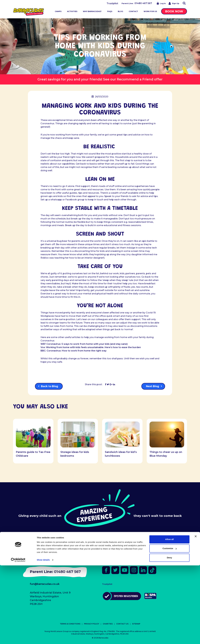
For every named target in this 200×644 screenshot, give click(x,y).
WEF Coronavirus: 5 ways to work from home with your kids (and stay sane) (84, 344)
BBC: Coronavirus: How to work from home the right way (73, 351)
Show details (43, 638)
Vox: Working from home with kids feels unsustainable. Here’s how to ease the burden (91, 347)
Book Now (174, 11)
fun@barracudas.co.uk (45, 584)
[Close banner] (196, 615)
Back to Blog (50, 386)
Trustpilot (112, 3)
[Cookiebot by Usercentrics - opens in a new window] (18, 639)
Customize (170, 627)
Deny (169, 636)
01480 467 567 (143, 3)
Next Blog (153, 386)
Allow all (169, 618)
